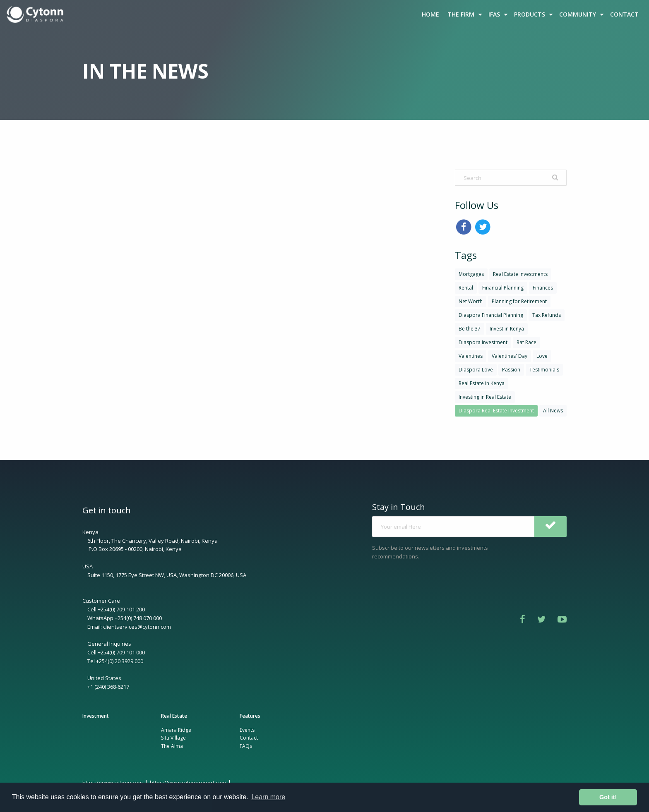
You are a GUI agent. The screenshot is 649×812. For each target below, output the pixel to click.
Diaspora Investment (483, 342)
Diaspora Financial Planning (491, 315)
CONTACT (624, 14)
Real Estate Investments (520, 274)
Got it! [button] (608, 797)
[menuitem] (36, 14)
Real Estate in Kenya (482, 383)
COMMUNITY (578, 14)
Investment (96, 716)
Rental (466, 288)
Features (250, 716)
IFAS (494, 14)
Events (247, 730)
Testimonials (544, 370)
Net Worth (471, 301)
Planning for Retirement (519, 301)
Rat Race (526, 342)
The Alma (172, 746)
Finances (543, 288)
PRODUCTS (530, 14)
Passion (511, 370)
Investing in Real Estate (485, 397)
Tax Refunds (547, 315)
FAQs (246, 746)
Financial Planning (503, 288)
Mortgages (471, 274)
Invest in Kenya (507, 329)
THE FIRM (461, 14)
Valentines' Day (510, 356)
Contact (249, 738)
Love (542, 356)
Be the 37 (470, 329)
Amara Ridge (176, 730)
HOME (430, 14)
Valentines (471, 356)
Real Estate (174, 716)
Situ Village (173, 738)
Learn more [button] (268, 797)
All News (553, 411)
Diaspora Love (476, 370)
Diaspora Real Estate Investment (496, 411)
